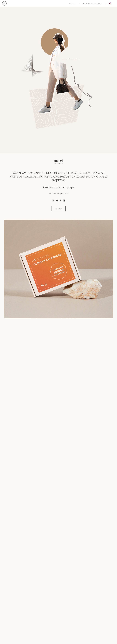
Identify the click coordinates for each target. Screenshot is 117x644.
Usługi (72, 3)
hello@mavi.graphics (92, 3)
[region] (58, 320)
